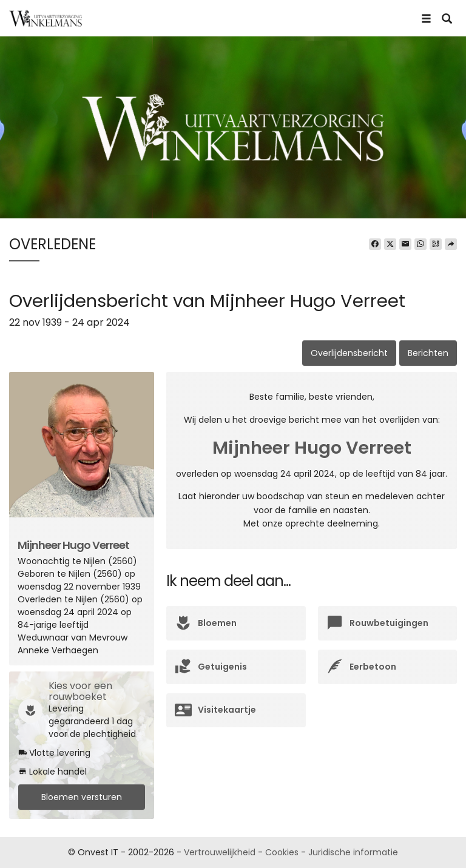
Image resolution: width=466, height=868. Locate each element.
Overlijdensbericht (349, 353)
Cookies (282, 852)
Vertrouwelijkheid (220, 852)
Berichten (428, 353)
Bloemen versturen (82, 797)
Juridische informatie (353, 852)
